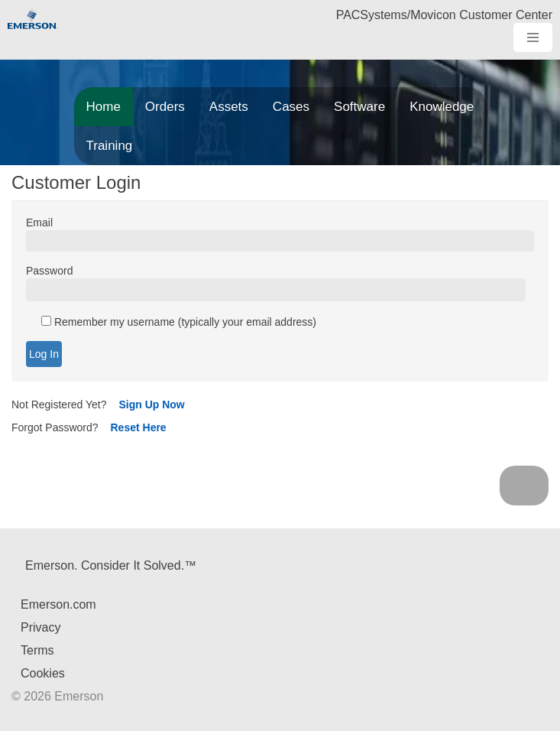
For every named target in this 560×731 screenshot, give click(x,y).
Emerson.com (58, 604)
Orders (165, 107)
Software (359, 107)
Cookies (43, 673)
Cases (291, 107)
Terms (37, 650)
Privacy (40, 627)
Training (110, 146)
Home (104, 107)
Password (49, 271)
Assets (229, 107)
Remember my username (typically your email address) (179, 322)
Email (39, 223)
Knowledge (442, 107)
